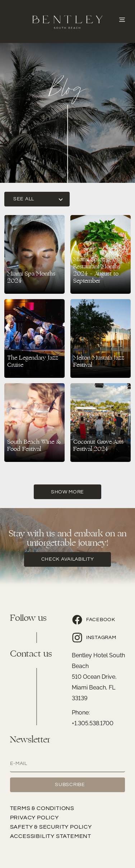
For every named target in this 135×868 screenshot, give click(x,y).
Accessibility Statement (51, 836)
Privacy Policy (34, 818)
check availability (68, 559)
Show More (67, 492)
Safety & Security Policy (51, 827)
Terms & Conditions (42, 808)
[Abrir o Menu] (122, 19)
